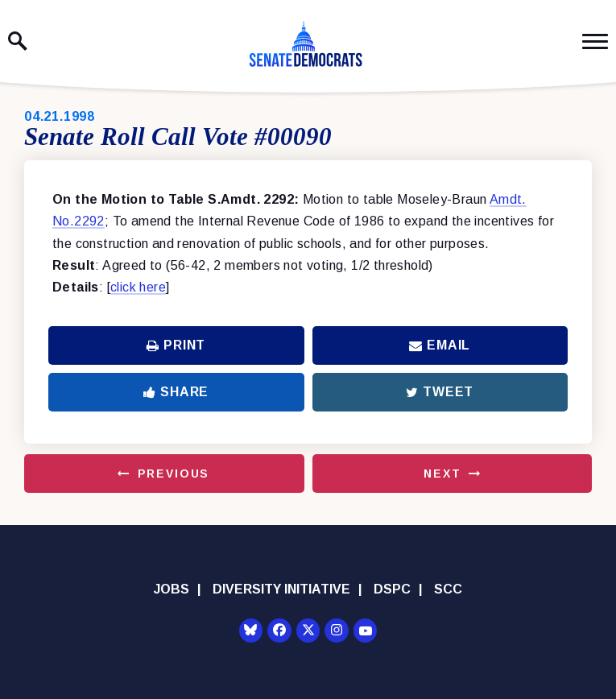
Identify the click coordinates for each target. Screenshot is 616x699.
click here (138, 287)
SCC (448, 589)
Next (442, 474)
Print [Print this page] (176, 345)
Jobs (172, 589)
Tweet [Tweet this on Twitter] (440, 392)
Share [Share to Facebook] (176, 392)
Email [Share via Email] (440, 345)
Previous (174, 474)
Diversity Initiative (281, 589)
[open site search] (18, 41)
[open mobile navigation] (595, 41)
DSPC (392, 589)
